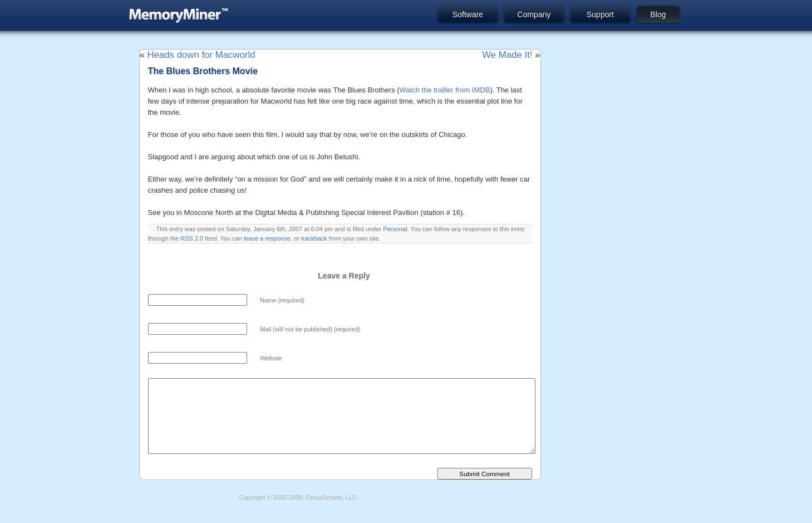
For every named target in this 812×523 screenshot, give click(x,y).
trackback (314, 238)
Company (534, 14)
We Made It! (507, 55)
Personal (395, 229)
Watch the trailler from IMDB (445, 90)
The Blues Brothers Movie (203, 71)
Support (600, 14)
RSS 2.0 (192, 238)
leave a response (267, 238)
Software (468, 14)
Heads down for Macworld (201, 55)
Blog (658, 14)
